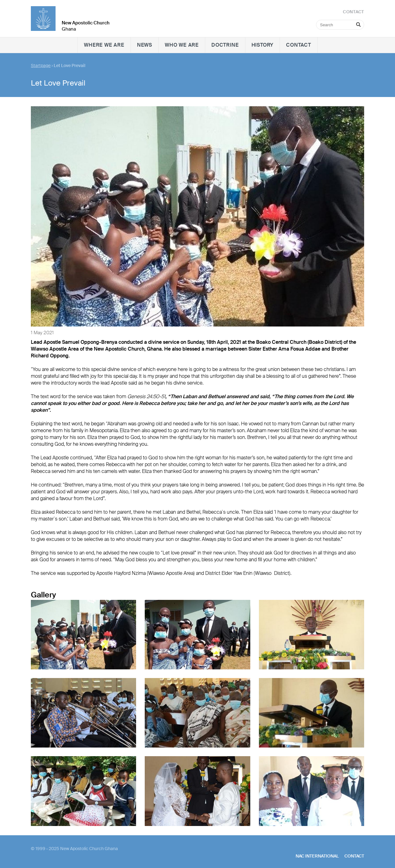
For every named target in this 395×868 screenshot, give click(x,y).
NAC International (317, 856)
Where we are (104, 45)
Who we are (182, 45)
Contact (299, 45)
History (263, 45)
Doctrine (225, 45)
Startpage (41, 65)
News (145, 45)
